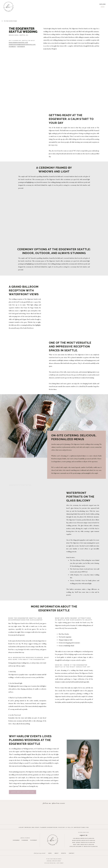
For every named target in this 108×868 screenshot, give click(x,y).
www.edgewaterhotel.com (18, 43)
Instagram (21, 47)
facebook (12, 47)
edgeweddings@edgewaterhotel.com (22, 45)
